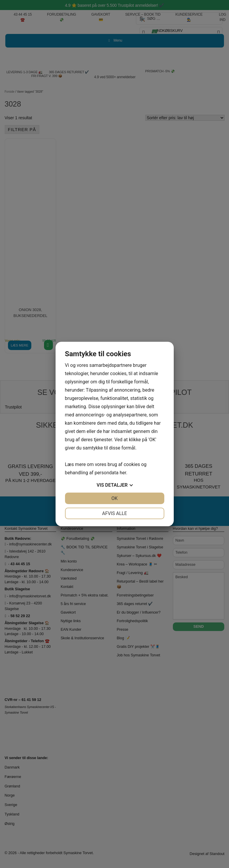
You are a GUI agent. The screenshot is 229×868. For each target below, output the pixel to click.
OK (114, 498)
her (123, 473)
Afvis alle (114, 513)
